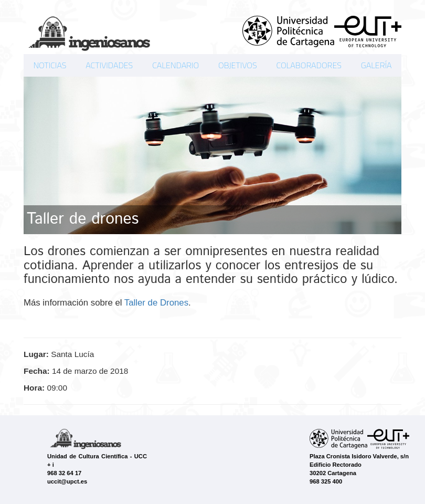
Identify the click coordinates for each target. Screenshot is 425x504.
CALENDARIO (176, 65)
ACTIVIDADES (109, 65)
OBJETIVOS (238, 65)
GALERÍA (376, 65)
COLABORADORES (309, 65)
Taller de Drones (156, 303)
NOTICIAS (50, 65)
